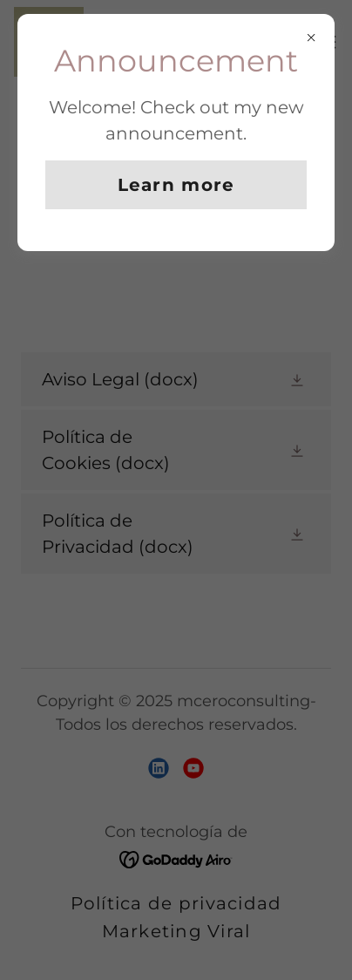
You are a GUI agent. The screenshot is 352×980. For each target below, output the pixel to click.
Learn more (176, 185)
